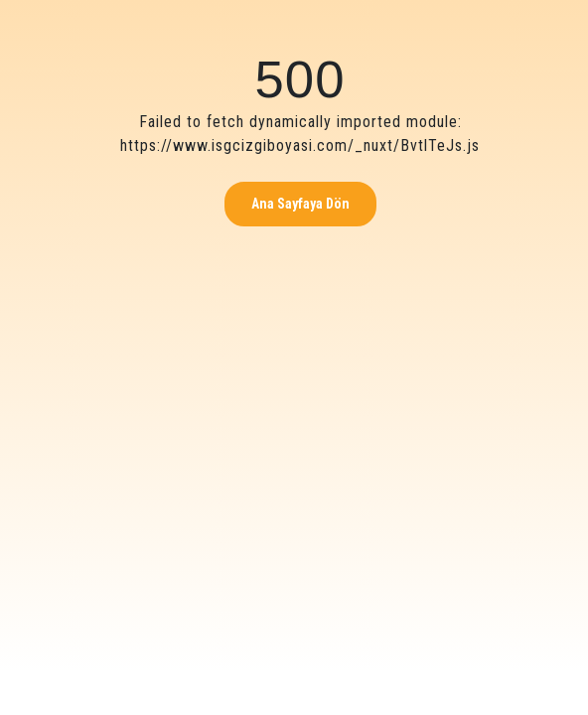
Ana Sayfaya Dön (300, 204)
